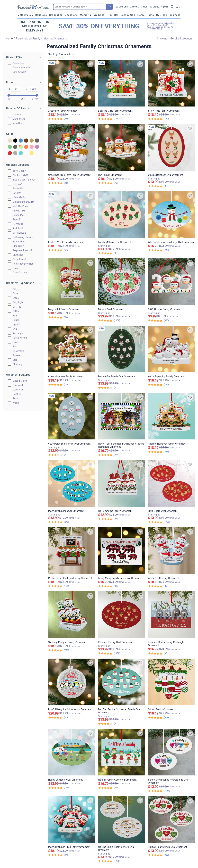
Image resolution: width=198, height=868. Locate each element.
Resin (17, 398)
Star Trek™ (20, 246)
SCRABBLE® (21, 233)
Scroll (17, 342)
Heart (17, 316)
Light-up (18, 394)
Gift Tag (18, 307)
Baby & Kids (128, 15)
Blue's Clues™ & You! (25, 180)
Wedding (99, 15)
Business (175, 15)
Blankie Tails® (22, 175)
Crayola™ (19, 184)
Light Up (18, 324)
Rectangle (19, 333)
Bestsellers (20, 63)
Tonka (17, 268)
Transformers (21, 273)
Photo (150, 15)
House (17, 320)
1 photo (18, 114)
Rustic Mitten (21, 338)
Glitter (17, 311)
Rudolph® (19, 228)
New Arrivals (21, 72)
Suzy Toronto (21, 259)
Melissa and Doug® (25, 202)
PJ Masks (19, 224)
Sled (16, 347)
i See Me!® (20, 197)
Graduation (56, 15)
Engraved (19, 385)
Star (16, 360)
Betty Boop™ (21, 171)
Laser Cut (19, 390)
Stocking (19, 364)
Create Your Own (23, 68)
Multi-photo (20, 119)
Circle (17, 293)
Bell (16, 289)
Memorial (86, 15)
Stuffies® (19, 255)
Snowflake (20, 351)
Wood (17, 403)
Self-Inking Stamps (24, 237)
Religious (41, 15)
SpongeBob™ (21, 242)
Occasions (71, 15)
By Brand (162, 15)
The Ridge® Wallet (24, 264)
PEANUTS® (20, 211)
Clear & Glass (21, 381)
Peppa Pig (19, 215)
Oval (16, 329)
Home (141, 15)
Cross (17, 298)
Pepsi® (18, 219)
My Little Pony (22, 206)
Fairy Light (19, 302)
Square (18, 355)
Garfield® (19, 189)
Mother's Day (25, 15)
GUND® (18, 193)
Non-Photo (20, 123)
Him (109, 15)
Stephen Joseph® (24, 250)
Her (116, 15)
